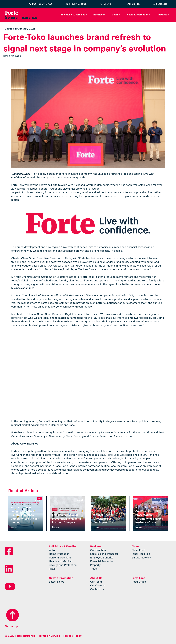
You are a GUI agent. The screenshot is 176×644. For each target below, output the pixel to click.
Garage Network (141, 559)
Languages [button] (160, 4)
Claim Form (138, 552)
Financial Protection (102, 563)
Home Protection (59, 555)
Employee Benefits (102, 559)
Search (106, 4)
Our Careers (97, 587)
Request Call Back (76, 4)
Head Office (139, 583)
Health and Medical (61, 563)
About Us (162, 15)
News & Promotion (138, 15)
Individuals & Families (72, 15)
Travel (53, 570)
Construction (98, 552)
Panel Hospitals (141, 555)
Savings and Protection (63, 567)
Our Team (96, 583)
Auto (52, 552)
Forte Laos (138, 578)
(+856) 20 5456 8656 (41, 4)
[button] (73, 15)
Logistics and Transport (104, 555)
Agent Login (132, 4)
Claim (115, 15)
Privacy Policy (72, 636)
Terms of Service (49, 636)
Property (95, 567)
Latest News (57, 583)
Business (99, 15)
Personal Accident (60, 559)
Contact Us (97, 591)
